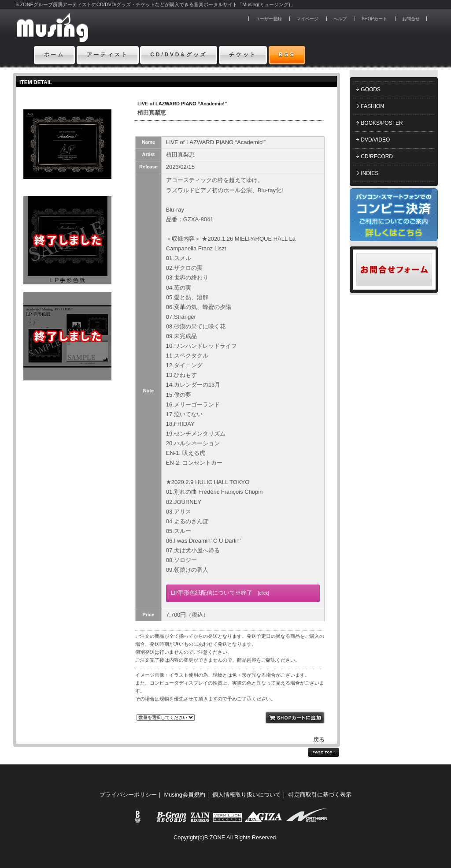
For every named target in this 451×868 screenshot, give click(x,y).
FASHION (372, 106)
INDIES (370, 173)
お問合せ (411, 19)
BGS (287, 55)
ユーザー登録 (269, 19)
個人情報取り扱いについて (247, 795)
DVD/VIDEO (375, 140)
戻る (319, 739)
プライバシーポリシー (128, 795)
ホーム (55, 55)
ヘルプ (340, 19)
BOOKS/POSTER (382, 123)
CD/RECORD (377, 156)
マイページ (307, 19)
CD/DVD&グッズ (179, 55)
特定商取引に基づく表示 (320, 795)
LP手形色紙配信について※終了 (220, 593)
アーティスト (108, 55)
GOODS (371, 89)
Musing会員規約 (185, 795)
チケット (243, 55)
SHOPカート (374, 19)
